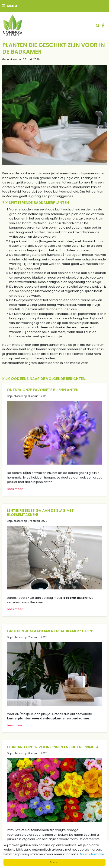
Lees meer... (16, 489)
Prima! (54, 862)
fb (103, 26)
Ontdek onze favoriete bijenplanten (43, 390)
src (98, 26)
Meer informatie (92, 854)
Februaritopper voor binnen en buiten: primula (53, 747)
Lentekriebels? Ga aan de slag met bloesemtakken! (40, 513)
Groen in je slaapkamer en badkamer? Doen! (50, 631)
